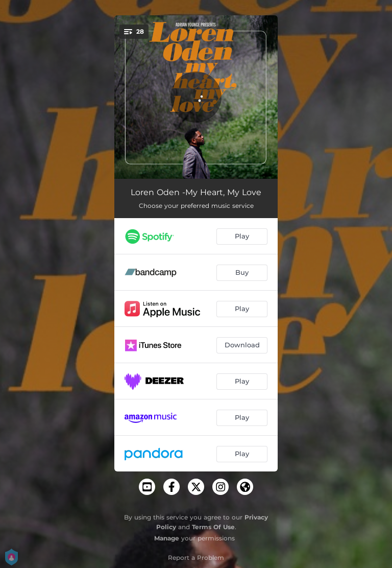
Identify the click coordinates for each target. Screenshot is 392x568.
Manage (167, 538)
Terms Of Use (213, 527)
